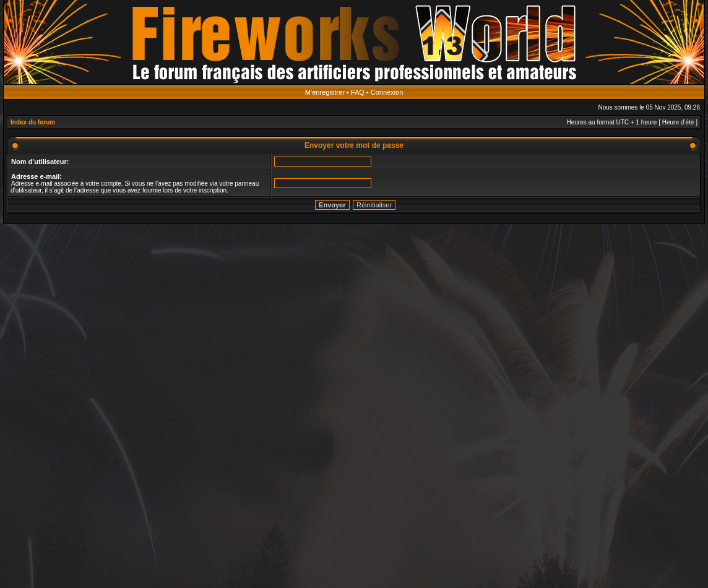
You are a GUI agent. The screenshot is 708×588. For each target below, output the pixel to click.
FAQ (358, 92)
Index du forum (33, 122)
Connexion (387, 92)
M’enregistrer (325, 92)
